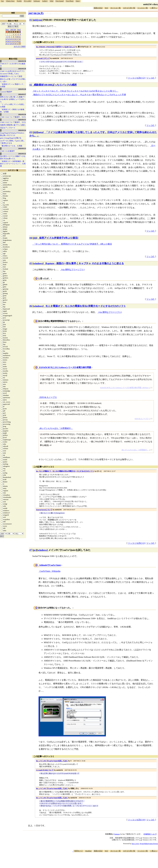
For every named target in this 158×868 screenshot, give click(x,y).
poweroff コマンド (43, 58)
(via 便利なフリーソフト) (73, 269)
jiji (35, 132)
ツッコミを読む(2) (136, 78)
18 (20, 39)
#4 (31, 238)
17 (18, 39)
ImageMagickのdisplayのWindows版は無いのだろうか (12, 134)
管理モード (79, 851)
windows (38, 263)
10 (18, 37)
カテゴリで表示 (20, 46)
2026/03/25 (22, 120)
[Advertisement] (111, 860)
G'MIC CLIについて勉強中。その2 (13, 122)
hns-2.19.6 (135, 844)
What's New (10, 1)
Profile (19, 1)
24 (18, 41)
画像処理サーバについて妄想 (11, 76)
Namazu (117, 834)
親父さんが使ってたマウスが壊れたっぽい (13, 80)
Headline (88, 851)
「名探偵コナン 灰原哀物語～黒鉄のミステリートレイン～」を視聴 (13, 164)
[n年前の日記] (52, 13)
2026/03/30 (22, 61)
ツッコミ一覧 (143, 8)
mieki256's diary (151, 4)
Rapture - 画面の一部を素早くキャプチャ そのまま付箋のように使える (85, 263)
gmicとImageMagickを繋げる (11, 138)
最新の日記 (98, 8)
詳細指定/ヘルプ (150, 834)
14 (11, 39)
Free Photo (70, 1)
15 (13, 39)
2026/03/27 (22, 94)
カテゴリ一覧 (13, 170)
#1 (31, 20)
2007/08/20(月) (36, 13)
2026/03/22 (22, 154)
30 (15, 44)
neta (40, 132)
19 (6, 41)
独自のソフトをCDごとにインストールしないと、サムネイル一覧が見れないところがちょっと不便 (80, 95)
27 (9, 44)
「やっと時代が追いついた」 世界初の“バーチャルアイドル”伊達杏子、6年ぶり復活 (73, 244)
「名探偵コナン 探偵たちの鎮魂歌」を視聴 (12, 111)
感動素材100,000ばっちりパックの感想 (55, 85)
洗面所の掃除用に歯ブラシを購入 (13, 125)
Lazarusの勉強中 (6, 92)
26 (6, 44)
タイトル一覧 (116, 8)
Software (37, 1)
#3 (31, 132)
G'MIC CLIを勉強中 (7, 151)
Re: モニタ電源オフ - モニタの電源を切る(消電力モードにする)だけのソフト (65, 471)
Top (2, 1)
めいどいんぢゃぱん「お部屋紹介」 (56, 428)
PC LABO (28, 1)
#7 (31, 550)
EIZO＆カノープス (48, 397)
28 (11, 44)
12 (6, 39)
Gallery (45, 1)
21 (11, 41)
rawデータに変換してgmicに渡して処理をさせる (12, 142)
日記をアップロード (8, 128)
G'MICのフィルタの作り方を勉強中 (13, 65)
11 (20, 37)
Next (19, 30)
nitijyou (38, 20)
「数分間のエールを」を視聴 (11, 146)
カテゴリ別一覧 (129, 8)
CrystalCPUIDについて (45, 770)
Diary (78, 1)
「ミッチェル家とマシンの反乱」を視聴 (13, 106)
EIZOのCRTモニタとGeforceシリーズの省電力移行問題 (65, 367)
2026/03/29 (22, 69)
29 (13, 44)
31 (18, 44)
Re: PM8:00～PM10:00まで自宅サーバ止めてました (56, 47)
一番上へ (154, 851)
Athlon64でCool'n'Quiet (50, 565)
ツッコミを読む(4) (136, 820)
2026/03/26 (22, 114)
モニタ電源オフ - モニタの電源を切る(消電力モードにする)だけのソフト (86, 306)
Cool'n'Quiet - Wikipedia (50, 571)
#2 (31, 85)
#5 (31, 263)
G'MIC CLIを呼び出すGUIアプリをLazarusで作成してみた (12, 72)
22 (13, 41)
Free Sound (60, 1)
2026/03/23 (22, 148)
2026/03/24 (22, 130)
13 (9, 39)
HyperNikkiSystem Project (149, 844)
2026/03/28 (22, 89)
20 (9, 41)
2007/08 (13, 30)
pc (35, 550)
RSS (106, 8)
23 (15, 41)
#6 (31, 306)
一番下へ (154, 8)
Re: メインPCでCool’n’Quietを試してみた (52, 761)
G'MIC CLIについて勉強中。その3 (13, 117)
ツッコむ (151, 78)
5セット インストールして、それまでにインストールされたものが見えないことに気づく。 (76, 91)
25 (20, 41)
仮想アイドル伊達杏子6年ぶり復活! (59, 238)
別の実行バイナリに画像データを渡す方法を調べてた (13, 157)
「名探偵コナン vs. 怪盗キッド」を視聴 (13, 85)
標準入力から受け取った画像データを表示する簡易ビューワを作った (13, 99)
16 (15, 39)
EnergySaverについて (44, 510)
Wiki (52, 1)
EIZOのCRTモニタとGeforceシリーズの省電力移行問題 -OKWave (124, 388)
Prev (7, 30)
